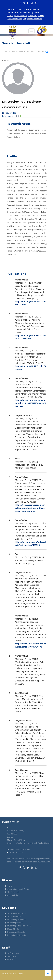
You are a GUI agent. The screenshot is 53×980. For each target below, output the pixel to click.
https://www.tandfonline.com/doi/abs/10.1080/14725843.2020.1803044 (31, 403)
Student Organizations (15, 920)
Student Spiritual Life (15, 923)
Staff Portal (33, 16)
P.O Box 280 (12, 834)
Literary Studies (9, 113)
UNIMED (9, 959)
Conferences (13, 12)
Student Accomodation (15, 913)
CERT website (11, 895)
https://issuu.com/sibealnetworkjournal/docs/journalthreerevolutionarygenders (30, 508)
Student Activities (13, 916)
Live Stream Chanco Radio (18, 9)
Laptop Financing (26, 12)
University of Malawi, (16, 831)
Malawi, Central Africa (16, 840)
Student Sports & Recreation (18, 926)
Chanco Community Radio (17, 889)
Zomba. (10, 837)
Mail (24, 19)
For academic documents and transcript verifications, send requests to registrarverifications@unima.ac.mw (29, 860)
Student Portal (21, 16)
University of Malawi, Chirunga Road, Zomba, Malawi (29, 843)
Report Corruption (34, 19)
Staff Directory (12, 953)
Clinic (8, 886)
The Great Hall (12, 892)
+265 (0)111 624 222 (17, 852)
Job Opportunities (15, 19)
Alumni (41, 16)
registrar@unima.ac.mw (18, 849)
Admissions (35, 9)
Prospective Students (15, 932)
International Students (15, 935)
